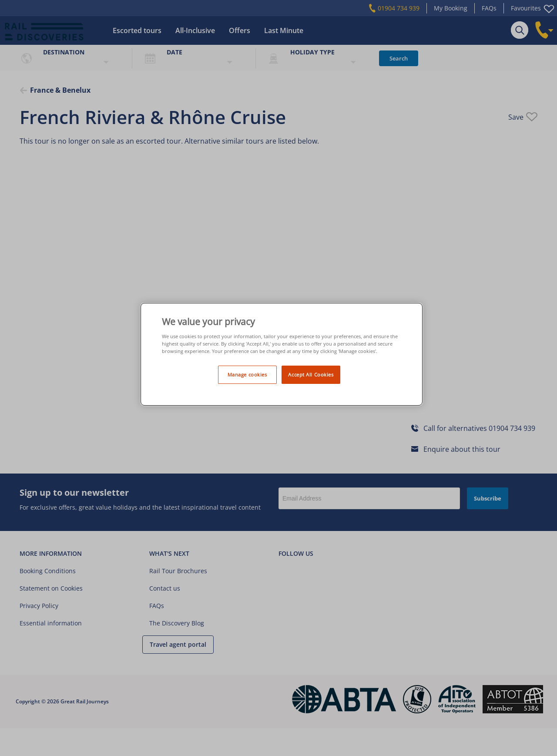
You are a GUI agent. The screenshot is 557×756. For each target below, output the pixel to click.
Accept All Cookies (311, 375)
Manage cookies (247, 375)
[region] (282, 354)
